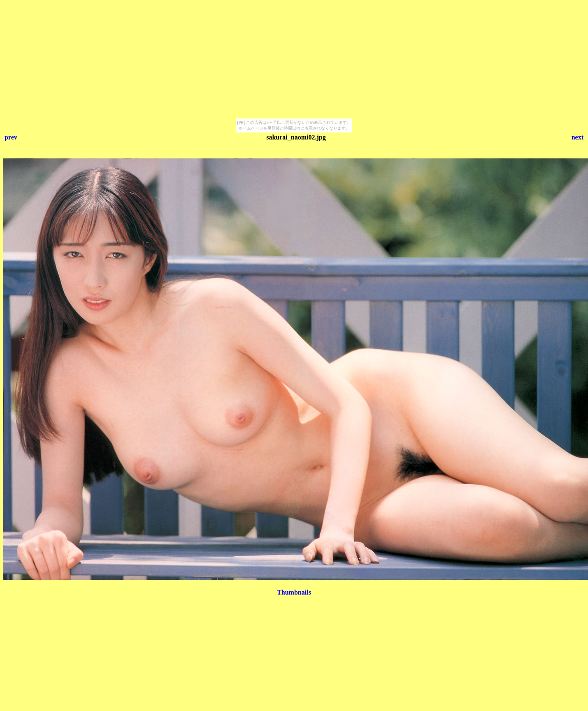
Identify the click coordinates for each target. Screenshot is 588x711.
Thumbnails (294, 592)
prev (11, 137)
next (578, 137)
